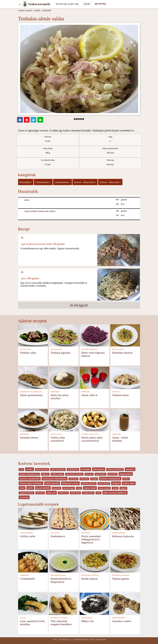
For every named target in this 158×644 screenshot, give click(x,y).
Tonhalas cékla (28, 353)
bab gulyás (99, 469)
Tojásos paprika (121, 579)
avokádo (86, 469)
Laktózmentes (63, 182)
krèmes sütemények (110, 479)
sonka (115, 488)
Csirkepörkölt (27, 579)
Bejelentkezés (101, 640)
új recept (24, 497)
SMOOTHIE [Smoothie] (86, 392)
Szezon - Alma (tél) (110, 182)
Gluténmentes (43, 182)
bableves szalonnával (115, 469)
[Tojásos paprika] (125, 561)
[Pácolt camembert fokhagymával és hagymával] (94, 519)
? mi (21, 469)
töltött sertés (75, 493)
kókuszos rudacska (89, 483)
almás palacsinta (42, 469)
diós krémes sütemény (74, 474)
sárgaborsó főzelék (27, 493)
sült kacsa (40, 493)
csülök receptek (57, 474)
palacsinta (56, 488)
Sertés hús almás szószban (60, 397)
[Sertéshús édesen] (33, 420)
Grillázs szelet (27, 536)
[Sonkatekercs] (64, 519)
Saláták (37, 10)
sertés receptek (104, 488)
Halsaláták (47, 10)
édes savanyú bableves (115, 493)
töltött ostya (63, 493)
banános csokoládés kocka (29, 474)
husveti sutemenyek (30, 479)
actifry (30, 469)
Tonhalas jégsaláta (61, 353)
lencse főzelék (104, 483)
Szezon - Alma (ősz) (85, 182)
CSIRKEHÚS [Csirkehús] (24, 575)
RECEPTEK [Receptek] (100, 4)
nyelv (30, 488)
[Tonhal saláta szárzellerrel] (64, 420)
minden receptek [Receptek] (25, 10)
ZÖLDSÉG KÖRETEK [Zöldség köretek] (89, 349)
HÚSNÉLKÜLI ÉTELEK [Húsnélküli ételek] (90, 575)
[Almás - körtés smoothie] (125, 420)
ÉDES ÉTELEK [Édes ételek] (87, 618)
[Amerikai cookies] (125, 604)
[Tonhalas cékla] (33, 335)
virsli (98, 493)
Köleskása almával (122, 353)
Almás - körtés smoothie (120, 439)
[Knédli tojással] (94, 561)
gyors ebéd (113, 474)
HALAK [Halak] (23, 618)
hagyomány (126, 474)
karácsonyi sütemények (55, 479)
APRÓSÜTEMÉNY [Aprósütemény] (27, 533)
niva (22, 488)
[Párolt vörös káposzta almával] (94, 335)
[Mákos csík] (94, 604)
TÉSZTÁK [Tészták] (116, 392)
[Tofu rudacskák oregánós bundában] (64, 604)
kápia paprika (52, 483)
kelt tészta (84, 479)
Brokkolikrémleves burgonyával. (61, 580)
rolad (79, 488)
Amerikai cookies (122, 621)
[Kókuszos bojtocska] (125, 519)
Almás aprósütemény (31, 395)
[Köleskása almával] (125, 335)
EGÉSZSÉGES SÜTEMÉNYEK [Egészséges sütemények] (31, 392)
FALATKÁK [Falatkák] (55, 533)
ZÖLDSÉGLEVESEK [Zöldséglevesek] (58, 575)
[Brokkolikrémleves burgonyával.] (64, 561)
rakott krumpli (69, 488)
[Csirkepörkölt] (33, 561)
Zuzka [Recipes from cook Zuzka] (48, 141)
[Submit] (87, 4)
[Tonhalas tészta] (125, 378)
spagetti (123, 488)
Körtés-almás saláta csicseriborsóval (92, 439)
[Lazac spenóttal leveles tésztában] (33, 604)
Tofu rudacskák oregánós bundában (61, 623)
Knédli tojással (89, 579)
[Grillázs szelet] (33, 519)
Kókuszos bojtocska (123, 536)
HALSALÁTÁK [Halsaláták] (25, 349)
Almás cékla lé (89, 395)
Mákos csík (87, 621)
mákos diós (129, 483)
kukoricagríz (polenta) (31, 483)
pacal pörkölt (43, 488)
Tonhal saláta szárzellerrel (58, 439)
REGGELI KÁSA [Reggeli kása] (118, 349)
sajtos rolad (90, 488)
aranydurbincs (73, 469)
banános (130, 469)
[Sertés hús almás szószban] (64, 378)
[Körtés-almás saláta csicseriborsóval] (94, 420)
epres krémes (101, 474)
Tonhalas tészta (120, 395)
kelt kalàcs (73, 479)
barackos (45, 474)
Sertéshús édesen (29, 438)
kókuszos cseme (70, 483)
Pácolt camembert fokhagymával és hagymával (91, 539)
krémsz (126, 479)
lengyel (116, 483)
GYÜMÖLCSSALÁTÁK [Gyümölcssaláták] (90, 434)
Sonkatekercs (58, 536)
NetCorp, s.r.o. (68, 640)
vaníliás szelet (88, 493)
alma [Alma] (27, 200)
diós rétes (89, 474)
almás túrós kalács (58, 469)
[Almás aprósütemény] (33, 378)
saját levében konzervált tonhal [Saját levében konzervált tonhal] (40, 211)
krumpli (94, 479)
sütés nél (51, 493)
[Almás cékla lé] (94, 378)
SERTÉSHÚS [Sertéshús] (55, 392)
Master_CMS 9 (89, 640)
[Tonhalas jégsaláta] (64, 335)
